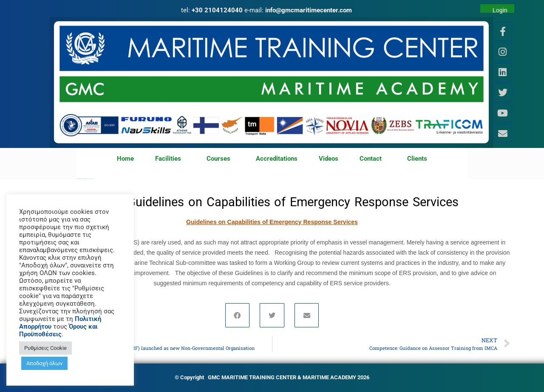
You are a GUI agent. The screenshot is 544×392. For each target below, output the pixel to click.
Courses (221, 159)
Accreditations (277, 159)
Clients (417, 159)
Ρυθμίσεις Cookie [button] (45, 348)
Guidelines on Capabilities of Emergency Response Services (272, 222)
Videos (329, 159)
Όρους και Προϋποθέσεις (58, 330)
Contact (373, 159)
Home (125, 159)
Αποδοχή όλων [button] (44, 363)
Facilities (170, 159)
